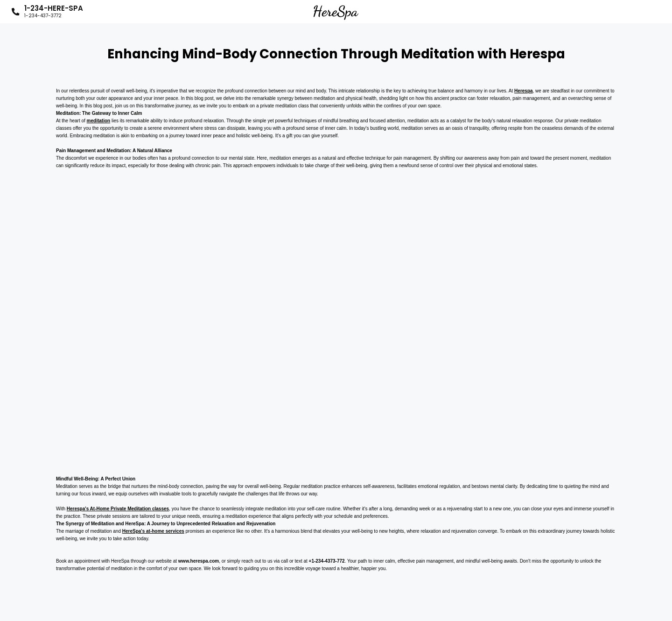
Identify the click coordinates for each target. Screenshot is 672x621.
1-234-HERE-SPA (54, 12)
